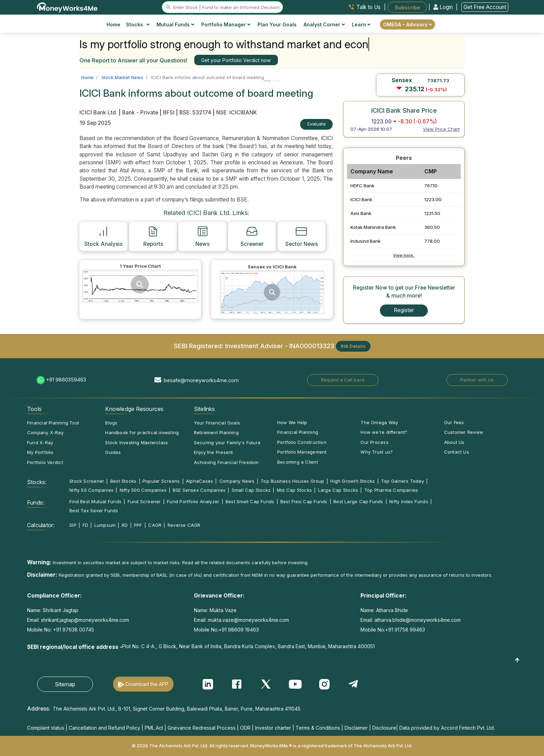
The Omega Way (379, 422)
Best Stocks (123, 481)
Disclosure (384, 728)
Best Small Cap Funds (250, 501)
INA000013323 (312, 345)
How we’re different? (384, 432)
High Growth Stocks (352, 481)
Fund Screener (144, 501)
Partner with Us (477, 380)
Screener (252, 236)
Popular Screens (161, 481)
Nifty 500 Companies (143, 490)
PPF (138, 525)
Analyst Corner (324, 24)
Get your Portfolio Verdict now (236, 60)
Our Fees (454, 422)
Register (404, 310)
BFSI (169, 113)
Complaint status (46, 728)
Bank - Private (140, 113)
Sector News (301, 236)
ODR (245, 728)
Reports (153, 236)
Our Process (374, 442)
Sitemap (65, 684)
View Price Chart (441, 129)
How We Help (292, 422)
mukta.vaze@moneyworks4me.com (248, 620)
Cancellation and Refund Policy (104, 728)
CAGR (155, 525)
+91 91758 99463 (405, 630)
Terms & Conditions (318, 728)
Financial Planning (298, 432)
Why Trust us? (377, 452)
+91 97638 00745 (73, 630)
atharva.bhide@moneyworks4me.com (418, 620)
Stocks (138, 24)
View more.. (404, 255)
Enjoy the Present (214, 452)
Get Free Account (485, 7)
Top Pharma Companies (391, 490)
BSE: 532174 (195, 113)
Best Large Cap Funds (358, 501)
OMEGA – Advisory (407, 24)
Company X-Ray (45, 432)
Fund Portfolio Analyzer (193, 501)
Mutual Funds (175, 24)
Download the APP (147, 684)
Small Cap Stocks (251, 490)
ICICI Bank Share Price (404, 110)
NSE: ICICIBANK (236, 113)
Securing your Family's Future (227, 443)
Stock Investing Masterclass (137, 443)
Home (113, 24)
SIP (73, 525)
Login (444, 7)
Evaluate (317, 124)
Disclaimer (356, 728)
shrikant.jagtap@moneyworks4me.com (85, 620)
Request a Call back (343, 380)
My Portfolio (40, 452)
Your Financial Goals (217, 423)
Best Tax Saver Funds (94, 510)
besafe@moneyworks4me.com (201, 380)
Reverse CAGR (184, 525)
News (202, 236)
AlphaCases (199, 481)
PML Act (154, 728)
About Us (454, 442)
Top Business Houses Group (292, 481)
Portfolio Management (302, 452)
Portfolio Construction (302, 442)
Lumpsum (105, 525)
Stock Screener (87, 481)
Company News (237, 481)
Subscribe (407, 7)
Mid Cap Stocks (294, 490)
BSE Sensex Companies (199, 490)
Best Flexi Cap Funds (304, 501)
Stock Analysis (103, 236)
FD (85, 525)
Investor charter (273, 728)
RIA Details (353, 346)
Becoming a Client (298, 462)
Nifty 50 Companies (91, 490)
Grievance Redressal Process (202, 728)
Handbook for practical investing (142, 432)
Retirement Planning (216, 432)
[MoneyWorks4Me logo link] (67, 7)
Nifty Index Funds (409, 501)
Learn (361, 24)
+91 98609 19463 (239, 630)
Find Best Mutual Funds (95, 501)
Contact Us (457, 452)
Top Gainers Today (402, 481)
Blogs (111, 423)
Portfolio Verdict (45, 462)
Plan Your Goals (277, 24)
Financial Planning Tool (53, 423)
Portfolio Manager (226, 24)
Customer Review (464, 432)
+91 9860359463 (66, 380)
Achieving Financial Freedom (226, 462)
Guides (113, 452)
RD (125, 525)
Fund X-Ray (40, 443)
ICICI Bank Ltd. (99, 113)
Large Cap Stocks (338, 490)
